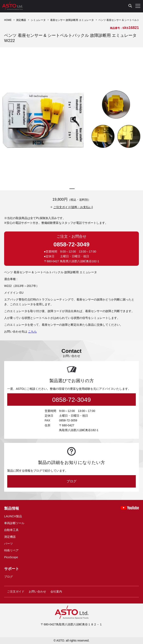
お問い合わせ (37, 592)
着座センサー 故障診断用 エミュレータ (72, 20)
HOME (8, 20)
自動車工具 (11, 530)
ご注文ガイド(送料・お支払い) (73, 207)
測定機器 (21, 20)
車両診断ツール (14, 523)
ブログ (71, 481)
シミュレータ (38, 20)
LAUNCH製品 (13, 516)
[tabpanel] (71, 119)
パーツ (8, 544)
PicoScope (11, 557)
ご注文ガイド (16, 592)
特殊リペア (11, 550)
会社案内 (56, 592)
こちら (32, 332)
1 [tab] (71, 190)
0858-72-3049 (71, 244)
